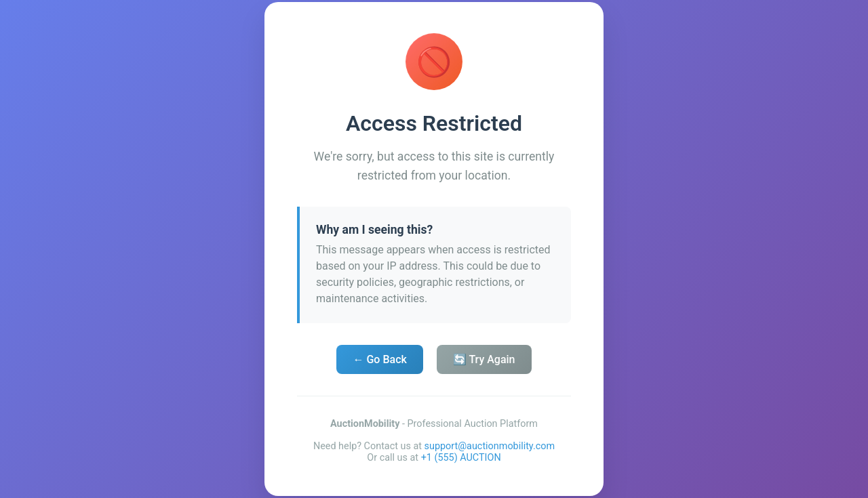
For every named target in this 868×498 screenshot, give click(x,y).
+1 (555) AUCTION (461, 458)
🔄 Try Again (484, 359)
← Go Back (379, 359)
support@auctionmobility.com (490, 446)
